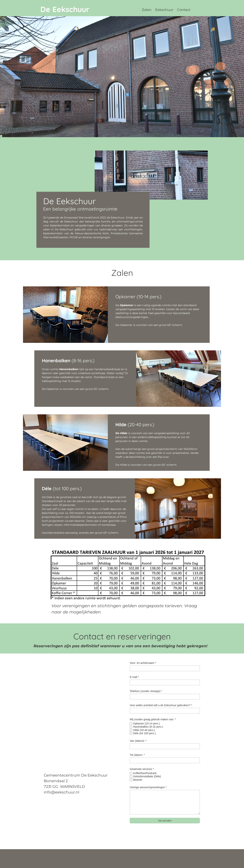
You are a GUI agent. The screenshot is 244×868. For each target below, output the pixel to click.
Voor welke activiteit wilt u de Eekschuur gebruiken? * (161, 705)
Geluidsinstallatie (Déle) (147, 776)
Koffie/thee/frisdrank (145, 773)
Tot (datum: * (137, 755)
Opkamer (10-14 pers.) (147, 723)
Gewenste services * (142, 769)
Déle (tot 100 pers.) (144, 733)
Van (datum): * (138, 741)
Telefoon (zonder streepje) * (146, 691)
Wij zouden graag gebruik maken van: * (153, 719)
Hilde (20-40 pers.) (144, 730)
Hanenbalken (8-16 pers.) (148, 727)
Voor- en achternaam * (143, 663)
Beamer (138, 780)
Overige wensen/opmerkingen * (148, 787)
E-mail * (134, 677)
